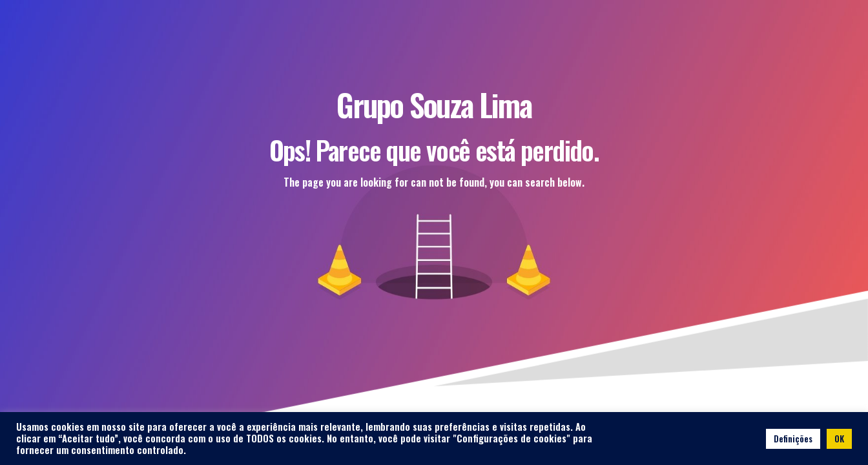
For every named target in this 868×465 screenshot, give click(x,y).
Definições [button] (793, 439)
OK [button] (839, 439)
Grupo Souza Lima (434, 104)
